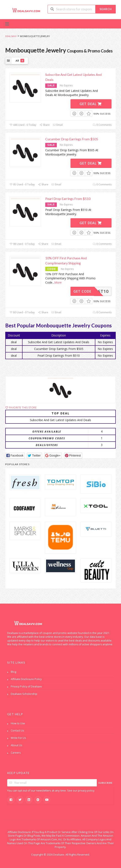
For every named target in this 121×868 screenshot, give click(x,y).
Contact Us (17, 731)
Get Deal (91, 104)
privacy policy (86, 791)
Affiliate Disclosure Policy (26, 679)
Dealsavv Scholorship (24, 694)
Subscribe (106, 783)
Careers (16, 753)
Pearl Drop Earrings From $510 (68, 199)
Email (58, 125)
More (58, 282)
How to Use (18, 723)
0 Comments (102, 125)
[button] (15, 456)
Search (106, 9)
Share (45, 125)
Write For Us (18, 738)
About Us (16, 745)
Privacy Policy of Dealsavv (26, 686)
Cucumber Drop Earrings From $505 (72, 139)
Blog (13, 672)
